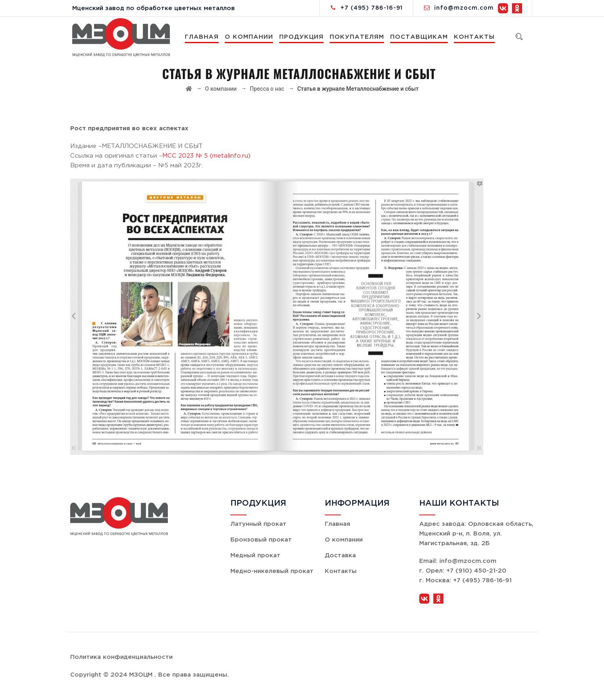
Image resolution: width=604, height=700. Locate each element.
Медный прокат (255, 555)
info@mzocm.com (464, 8)
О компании (250, 37)
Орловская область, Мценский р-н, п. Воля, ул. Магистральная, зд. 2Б (476, 534)
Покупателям (358, 37)
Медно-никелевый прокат (272, 571)
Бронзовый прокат (261, 540)
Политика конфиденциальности (121, 657)
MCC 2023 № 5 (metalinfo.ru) (206, 156)
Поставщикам (420, 37)
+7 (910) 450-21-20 (476, 571)
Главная (203, 37)
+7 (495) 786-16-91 (372, 8)
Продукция (303, 37)
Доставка (340, 555)
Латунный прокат (258, 524)
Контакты (475, 37)
